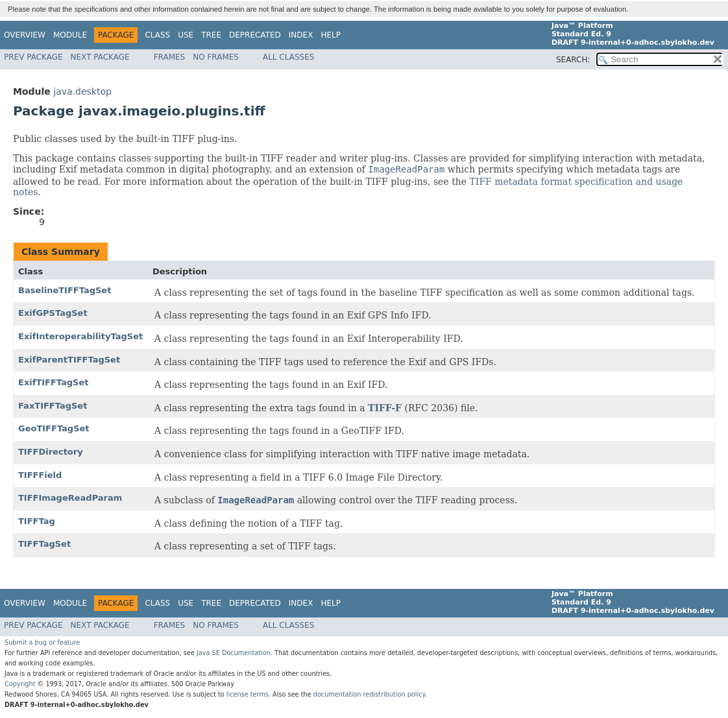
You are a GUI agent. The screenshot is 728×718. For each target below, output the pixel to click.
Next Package (100, 57)
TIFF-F (385, 408)
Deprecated (255, 35)
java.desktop (82, 91)
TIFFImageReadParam (70, 498)
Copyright (20, 684)
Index (301, 35)
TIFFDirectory (51, 452)
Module (70, 35)
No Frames (216, 57)
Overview (25, 35)
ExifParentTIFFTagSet (69, 360)
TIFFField (40, 475)
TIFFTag (37, 521)
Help (331, 35)
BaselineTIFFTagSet (65, 290)
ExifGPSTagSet (53, 313)
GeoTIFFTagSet (54, 428)
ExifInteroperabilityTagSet (80, 336)
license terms (248, 694)
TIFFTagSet (44, 544)
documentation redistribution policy (369, 694)
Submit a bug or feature (42, 642)
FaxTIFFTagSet (53, 406)
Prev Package (33, 57)
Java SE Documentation (234, 653)
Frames (170, 57)
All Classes (288, 57)
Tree (211, 35)
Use (186, 35)
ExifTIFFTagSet (54, 382)
